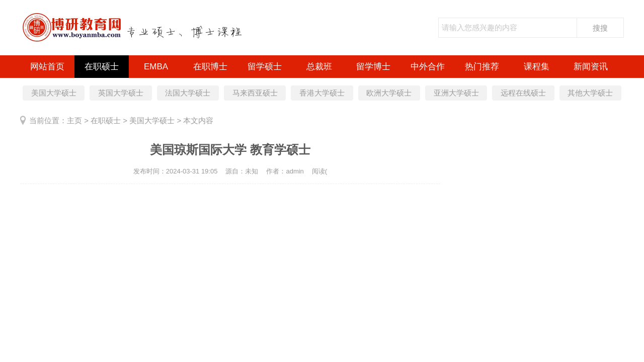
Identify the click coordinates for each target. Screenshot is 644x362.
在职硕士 (102, 67)
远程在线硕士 (523, 93)
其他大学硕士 (590, 93)
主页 (74, 120)
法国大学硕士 (188, 93)
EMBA (156, 67)
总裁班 (319, 67)
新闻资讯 (591, 67)
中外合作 (428, 67)
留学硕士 (265, 67)
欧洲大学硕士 (389, 93)
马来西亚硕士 (255, 93)
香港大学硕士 (322, 93)
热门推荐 (482, 67)
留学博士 (373, 67)
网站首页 (47, 67)
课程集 (537, 67)
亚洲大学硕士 (456, 93)
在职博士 (210, 67)
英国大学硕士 (121, 93)
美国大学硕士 (54, 93)
